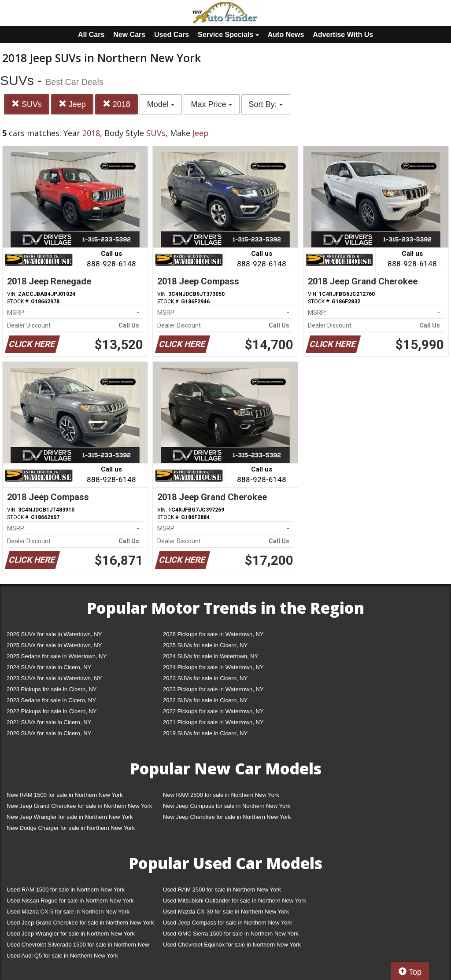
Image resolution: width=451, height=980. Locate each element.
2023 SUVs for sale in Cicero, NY (205, 678)
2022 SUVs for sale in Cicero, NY (205, 700)
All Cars (91, 35)
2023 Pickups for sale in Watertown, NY (213, 689)
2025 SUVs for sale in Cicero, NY (205, 645)
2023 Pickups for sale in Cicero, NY (52, 689)
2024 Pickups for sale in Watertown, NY (213, 667)
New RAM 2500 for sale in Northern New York (221, 795)
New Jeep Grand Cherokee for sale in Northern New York (79, 806)
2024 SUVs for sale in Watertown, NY (211, 656)
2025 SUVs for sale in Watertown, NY (54, 645)
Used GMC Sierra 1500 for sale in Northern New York (231, 934)
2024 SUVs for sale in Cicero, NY (49, 667)
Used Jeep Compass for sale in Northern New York (227, 923)
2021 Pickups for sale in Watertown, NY (213, 722)
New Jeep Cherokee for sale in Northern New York (227, 817)
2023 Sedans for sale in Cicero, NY (51, 700)
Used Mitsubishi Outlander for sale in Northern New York (235, 901)
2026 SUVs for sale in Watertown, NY (54, 634)
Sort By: (266, 104)
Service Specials (228, 35)
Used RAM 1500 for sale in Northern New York (66, 890)
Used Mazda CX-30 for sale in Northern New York (226, 912)
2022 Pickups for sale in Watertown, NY (213, 711)
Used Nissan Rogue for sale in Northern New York (70, 901)
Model (161, 104)
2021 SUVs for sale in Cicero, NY (49, 722)
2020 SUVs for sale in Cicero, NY (49, 733)
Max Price (212, 104)
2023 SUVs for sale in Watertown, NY (54, 678)
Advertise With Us (343, 35)
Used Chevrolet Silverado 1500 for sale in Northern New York (78, 946)
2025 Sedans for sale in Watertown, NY (57, 656)
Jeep (72, 104)
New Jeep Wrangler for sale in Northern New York (70, 817)
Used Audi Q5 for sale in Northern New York (62, 956)
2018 (116, 104)
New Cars (129, 35)
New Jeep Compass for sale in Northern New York (227, 806)
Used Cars (172, 35)
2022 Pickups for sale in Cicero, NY (52, 711)
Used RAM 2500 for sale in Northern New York (222, 890)
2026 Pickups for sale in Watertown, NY (213, 634)
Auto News (286, 35)
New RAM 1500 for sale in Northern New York (65, 795)
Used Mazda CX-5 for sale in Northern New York (68, 912)
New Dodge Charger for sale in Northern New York (71, 828)
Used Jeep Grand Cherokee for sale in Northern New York (80, 923)
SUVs (27, 104)
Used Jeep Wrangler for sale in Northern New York (71, 934)
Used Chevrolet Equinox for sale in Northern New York (232, 945)
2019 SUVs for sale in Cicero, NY (205, 733)
